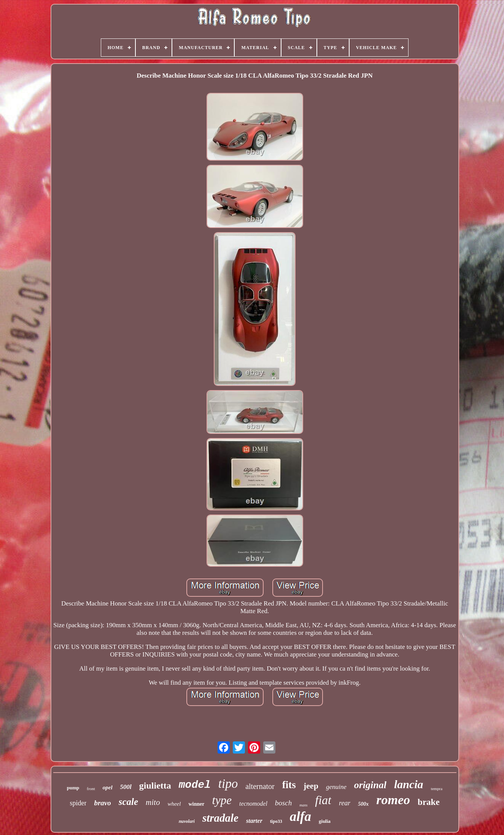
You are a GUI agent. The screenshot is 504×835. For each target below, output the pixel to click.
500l (126, 787)
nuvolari (187, 821)
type (222, 800)
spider (78, 803)
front (91, 789)
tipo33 (276, 821)
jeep (311, 786)
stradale (220, 818)
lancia (409, 784)
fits (289, 785)
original (370, 785)
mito (153, 802)
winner (196, 804)
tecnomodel (253, 804)
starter (254, 821)
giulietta (155, 786)
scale (128, 802)
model (195, 785)
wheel (174, 804)
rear (345, 803)
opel (108, 787)
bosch (283, 803)
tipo (228, 784)
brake (429, 802)
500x (363, 804)
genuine (336, 787)
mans (303, 805)
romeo (393, 800)
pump (73, 788)
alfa (300, 817)
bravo (102, 803)
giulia (325, 821)
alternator (260, 786)
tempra (437, 789)
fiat (323, 800)
